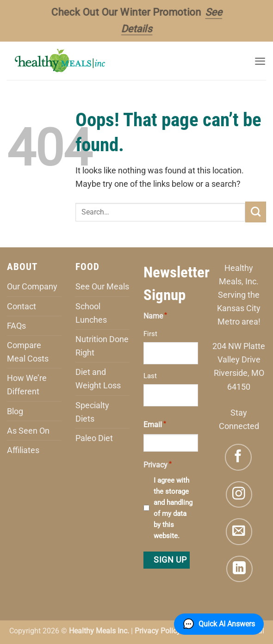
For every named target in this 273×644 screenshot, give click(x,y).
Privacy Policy (158, 631)
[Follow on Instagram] (239, 495)
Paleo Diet (94, 438)
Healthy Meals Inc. (99, 631)
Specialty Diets (92, 412)
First (150, 334)
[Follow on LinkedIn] (240, 569)
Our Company (32, 286)
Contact (22, 306)
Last (150, 376)
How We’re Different (27, 385)
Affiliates (23, 450)
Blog (15, 411)
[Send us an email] (239, 532)
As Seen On (28, 431)
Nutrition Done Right (102, 346)
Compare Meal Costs (28, 352)
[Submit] (256, 212)
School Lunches (91, 313)
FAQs (16, 326)
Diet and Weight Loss (98, 379)
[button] (260, 61)
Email (155, 424)
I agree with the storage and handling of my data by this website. (173, 508)
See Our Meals (102, 286)
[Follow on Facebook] (238, 457)
